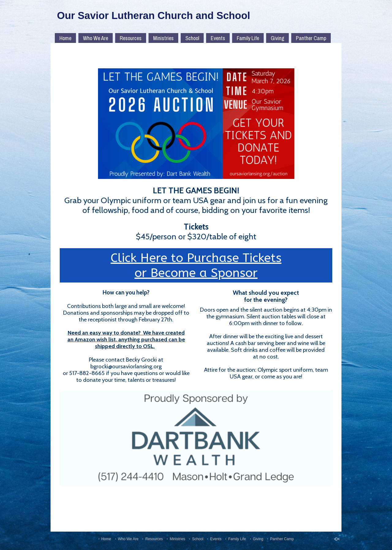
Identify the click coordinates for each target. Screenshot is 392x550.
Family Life (248, 38)
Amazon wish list (95, 339)
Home (65, 38)
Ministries (163, 38)
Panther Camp (311, 38)
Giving (277, 38)
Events (218, 38)
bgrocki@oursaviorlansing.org (126, 366)
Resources (131, 38)
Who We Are (96, 38)
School (192, 38)
